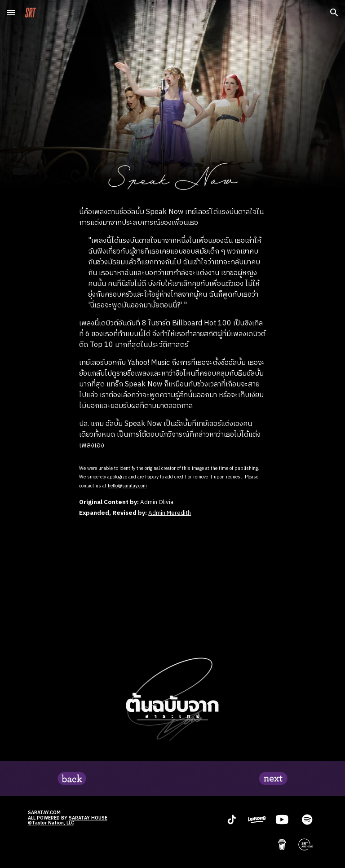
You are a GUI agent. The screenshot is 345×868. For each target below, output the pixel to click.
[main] (172, 329)
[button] (11, 12)
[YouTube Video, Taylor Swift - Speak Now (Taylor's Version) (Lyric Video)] (172, 585)
